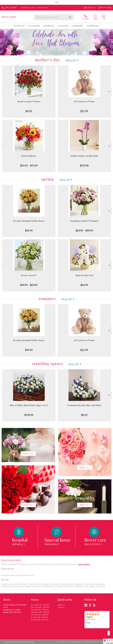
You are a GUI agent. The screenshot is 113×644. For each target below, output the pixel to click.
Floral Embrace (29, 156)
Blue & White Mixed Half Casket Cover (29, 405)
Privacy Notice (75, 642)
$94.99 (29, 231)
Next (110, 91)
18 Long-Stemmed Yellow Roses (29, 221)
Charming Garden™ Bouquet (84, 221)
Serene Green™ (29, 275)
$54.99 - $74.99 (29, 166)
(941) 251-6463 (11, 8)
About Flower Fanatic (11, 560)
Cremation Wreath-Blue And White (84, 405)
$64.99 (84, 285)
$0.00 (29, 111)
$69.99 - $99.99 (84, 231)
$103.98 (84, 166)
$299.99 (29, 415)
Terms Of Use (62, 642)
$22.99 (84, 111)
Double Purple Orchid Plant (84, 156)
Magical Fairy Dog (84, 275)
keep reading (84, 564)
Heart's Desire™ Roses (29, 101)
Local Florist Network (91, 642)
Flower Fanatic (9, 17)
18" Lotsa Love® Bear (84, 101)
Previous (3, 91)
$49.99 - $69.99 (29, 285)
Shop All (71, 60)
